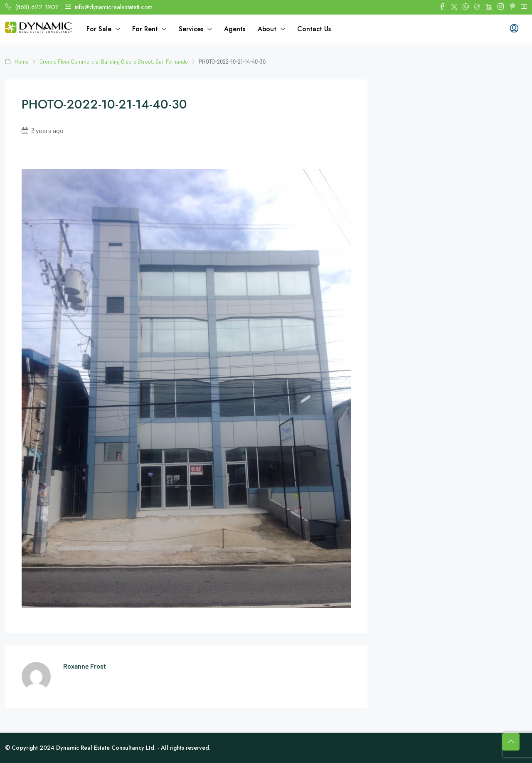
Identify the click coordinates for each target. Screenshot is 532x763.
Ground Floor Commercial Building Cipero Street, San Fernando (114, 62)
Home (22, 62)
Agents (235, 29)
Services (191, 29)
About (267, 29)
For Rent (145, 29)
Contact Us (314, 29)
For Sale (99, 29)
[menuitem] (514, 29)
